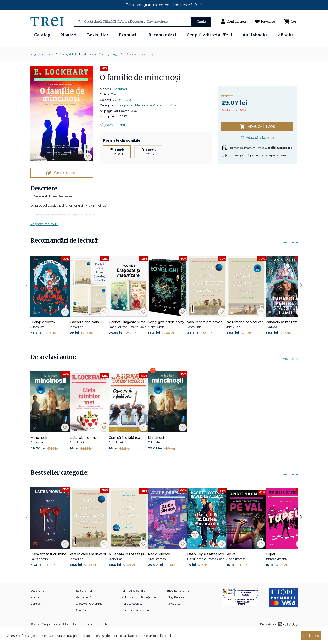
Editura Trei (84, 604)
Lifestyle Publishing (89, 617)
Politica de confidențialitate (140, 610)
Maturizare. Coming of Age (101, 67)
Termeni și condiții (134, 604)
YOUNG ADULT (124, 113)
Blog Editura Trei (178, 604)
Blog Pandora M (178, 610)
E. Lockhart (119, 102)
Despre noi (38, 604)
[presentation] (27, 298)
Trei (114, 107)
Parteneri (37, 610)
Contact (36, 617)
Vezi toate (290, 255)
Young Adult (68, 67)
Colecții (81, 623)
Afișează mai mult (113, 138)
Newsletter (174, 617)
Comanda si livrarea (135, 623)
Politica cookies (132, 617)
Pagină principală (42, 67)
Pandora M (84, 610)
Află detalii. (165, 636)
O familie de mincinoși (140, 67)
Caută (201, 21)
